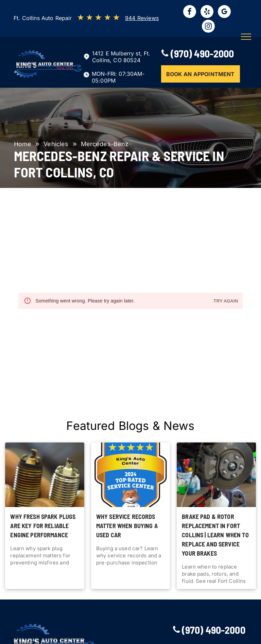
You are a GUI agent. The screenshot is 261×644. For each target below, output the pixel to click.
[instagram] (208, 27)
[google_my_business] (224, 12)
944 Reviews (142, 18)
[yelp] (207, 12)
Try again (226, 301)
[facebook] (190, 12)
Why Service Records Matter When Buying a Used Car (127, 526)
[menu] (246, 37)
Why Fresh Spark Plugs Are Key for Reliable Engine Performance (43, 526)
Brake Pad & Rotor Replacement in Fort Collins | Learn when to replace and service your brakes (215, 535)
